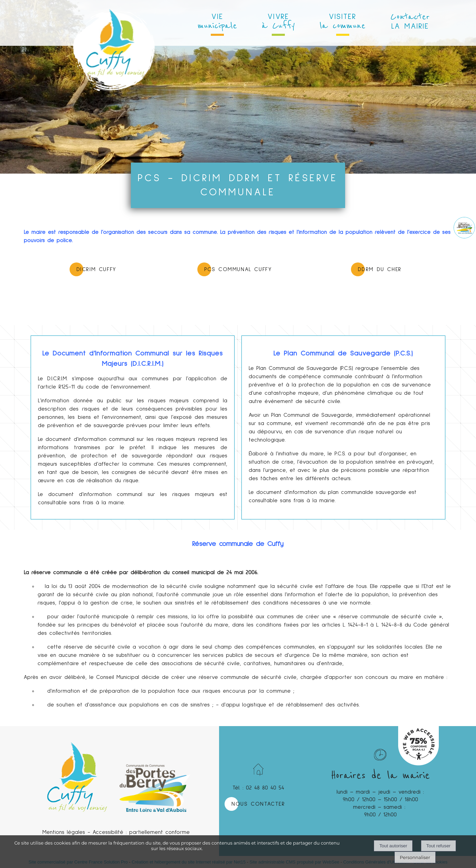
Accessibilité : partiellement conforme (141, 832)
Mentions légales (64, 832)
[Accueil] (114, 24)
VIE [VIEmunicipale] (217, 22)
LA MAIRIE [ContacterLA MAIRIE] (410, 21)
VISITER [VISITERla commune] (343, 22)
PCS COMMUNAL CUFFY (238, 269)
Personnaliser (415, 857)
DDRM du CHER (380, 269)
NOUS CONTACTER (258, 804)
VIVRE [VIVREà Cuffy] (278, 22)
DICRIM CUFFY (96, 269)
